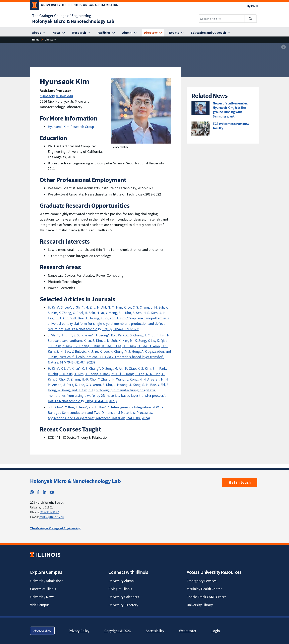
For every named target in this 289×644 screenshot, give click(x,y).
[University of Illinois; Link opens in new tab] (45, 555)
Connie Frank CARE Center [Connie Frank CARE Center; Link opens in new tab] (206, 597)
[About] (39, 33)
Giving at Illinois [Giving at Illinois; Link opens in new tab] (120, 589)
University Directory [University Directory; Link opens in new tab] (123, 605)
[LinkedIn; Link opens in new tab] (45, 492)
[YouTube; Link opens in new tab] (52, 492)
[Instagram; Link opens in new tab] (32, 492)
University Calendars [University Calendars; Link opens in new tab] (124, 597)
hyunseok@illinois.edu (56, 96)
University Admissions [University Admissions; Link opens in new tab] (47, 581)
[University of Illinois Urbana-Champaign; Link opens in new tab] (74, 6)
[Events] (176, 33)
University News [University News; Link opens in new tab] (42, 597)
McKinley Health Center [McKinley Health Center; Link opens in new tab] (204, 589)
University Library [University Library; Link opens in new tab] (200, 605)
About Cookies (42, 631)
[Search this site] (222, 19)
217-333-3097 (50, 512)
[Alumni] (129, 33)
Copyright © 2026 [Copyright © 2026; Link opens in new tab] (118, 631)
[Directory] (153, 33)
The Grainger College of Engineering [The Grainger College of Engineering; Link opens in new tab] (62, 16)
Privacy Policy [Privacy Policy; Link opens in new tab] (79, 631)
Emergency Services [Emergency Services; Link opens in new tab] (202, 581)
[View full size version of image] (283, 47)
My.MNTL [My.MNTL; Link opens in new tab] (253, 6)
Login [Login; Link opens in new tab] (216, 631)
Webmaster (188, 631)
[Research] (81, 33)
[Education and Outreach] (211, 33)
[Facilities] (106, 33)
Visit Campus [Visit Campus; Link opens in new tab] (40, 605)
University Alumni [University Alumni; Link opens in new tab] (121, 581)
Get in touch (240, 482)
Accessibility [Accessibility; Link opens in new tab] (155, 631)
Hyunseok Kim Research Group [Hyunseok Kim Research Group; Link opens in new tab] (71, 127)
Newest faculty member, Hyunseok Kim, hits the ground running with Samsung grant (230, 110)
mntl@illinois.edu (52, 517)
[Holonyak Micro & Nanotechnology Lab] (73, 21)
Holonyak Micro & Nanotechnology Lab (75, 481)
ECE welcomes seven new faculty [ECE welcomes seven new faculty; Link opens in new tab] (231, 126)
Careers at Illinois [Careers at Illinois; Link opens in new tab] (43, 589)
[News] (59, 33)
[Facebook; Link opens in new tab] (38, 492)
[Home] (36, 40)
